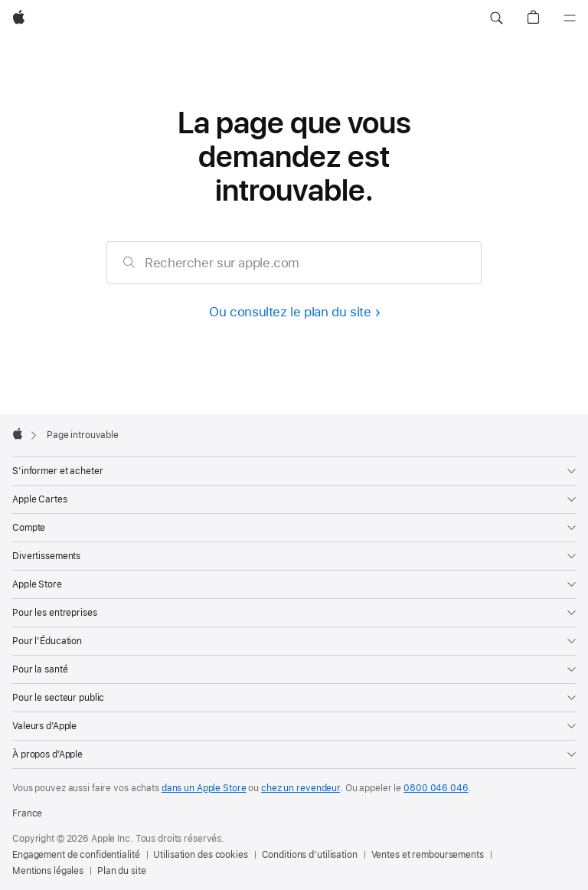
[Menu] (570, 18)
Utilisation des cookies (200, 855)
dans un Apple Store (204, 788)
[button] (496, 18)
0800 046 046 (436, 788)
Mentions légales (48, 871)
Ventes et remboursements (428, 855)
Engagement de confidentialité (76, 855)
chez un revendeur (301, 788)
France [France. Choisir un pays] (27, 813)
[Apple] (19, 18)
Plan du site (122, 871)
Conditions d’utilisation (310, 855)
